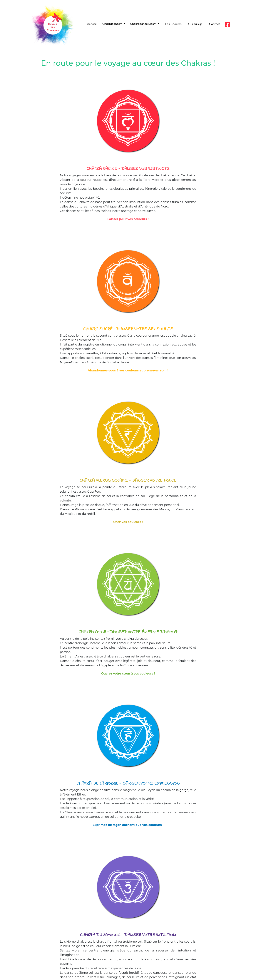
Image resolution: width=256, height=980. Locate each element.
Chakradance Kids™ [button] (144, 24)
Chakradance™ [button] (113, 24)
